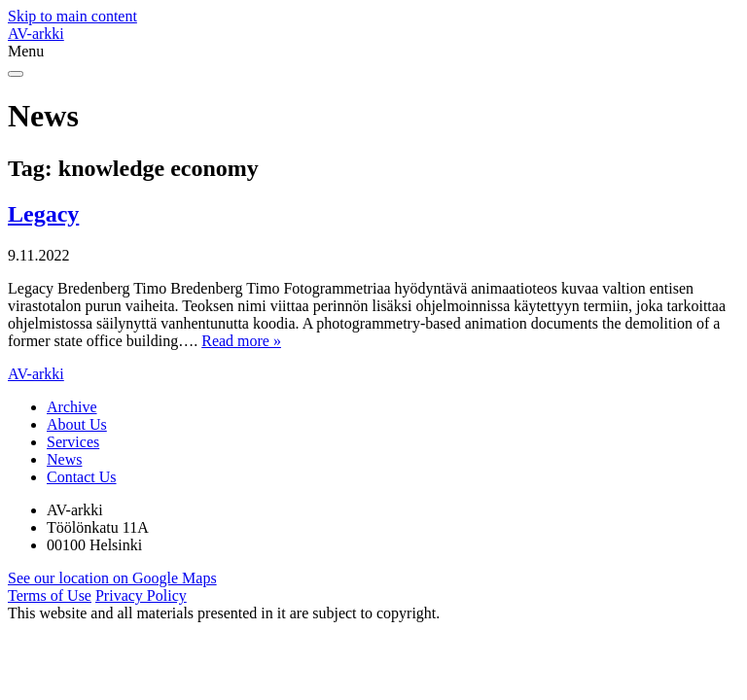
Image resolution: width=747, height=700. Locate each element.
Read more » (241, 341)
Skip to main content (72, 16)
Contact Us (82, 477)
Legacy (43, 214)
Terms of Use (50, 595)
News (64, 459)
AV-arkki (36, 34)
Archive (72, 407)
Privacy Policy (141, 595)
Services (73, 442)
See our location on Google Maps (112, 578)
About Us (77, 424)
